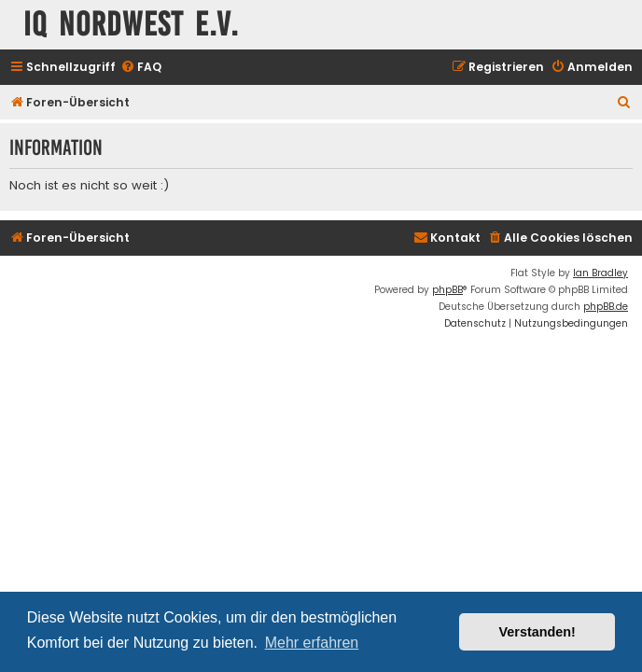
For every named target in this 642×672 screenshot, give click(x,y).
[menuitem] (141, 68)
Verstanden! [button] (537, 632)
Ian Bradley (600, 273)
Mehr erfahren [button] (312, 643)
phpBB (447, 290)
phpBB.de (606, 307)
